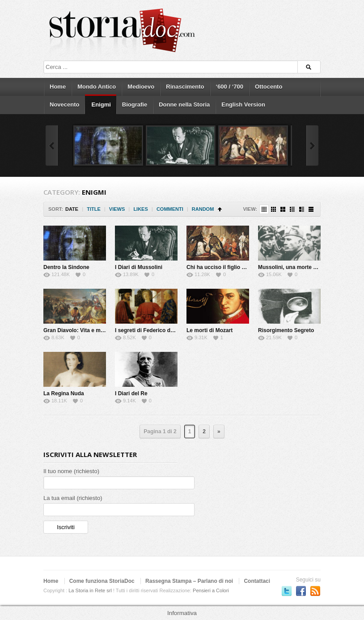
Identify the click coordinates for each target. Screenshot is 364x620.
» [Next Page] (219, 432)
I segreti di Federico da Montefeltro (159, 330)
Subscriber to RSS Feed (315, 591)
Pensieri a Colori (211, 590)
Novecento (64, 105)
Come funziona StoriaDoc (102, 581)
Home (58, 87)
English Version (243, 105)
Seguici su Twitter (287, 591)
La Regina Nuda (64, 393)
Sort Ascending (220, 209)
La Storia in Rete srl (90, 590)
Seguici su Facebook (301, 591)
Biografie (135, 105)
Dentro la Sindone (66, 267)
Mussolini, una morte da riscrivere (302, 267)
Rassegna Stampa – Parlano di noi (189, 581)
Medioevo (141, 87)
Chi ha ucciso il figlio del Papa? (227, 267)
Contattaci (257, 581)
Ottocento (269, 87)
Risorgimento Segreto (286, 330)
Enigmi (101, 105)
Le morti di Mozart (210, 330)
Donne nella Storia (184, 105)
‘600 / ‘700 (230, 87)
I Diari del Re (131, 393)
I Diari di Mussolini (139, 267)
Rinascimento (185, 87)
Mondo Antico (97, 87)
